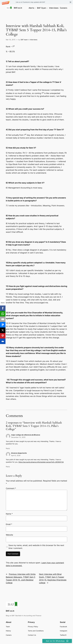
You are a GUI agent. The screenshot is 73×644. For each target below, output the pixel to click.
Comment (11, 488)
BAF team (24, 40)
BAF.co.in (18, 8)
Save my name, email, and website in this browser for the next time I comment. (36, 547)
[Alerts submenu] (35, 8)
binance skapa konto (19, 453)
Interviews (34, 40)
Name (9, 514)
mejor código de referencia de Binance (26, 435)
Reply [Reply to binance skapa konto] (8, 467)
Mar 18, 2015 (11, 40)
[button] (36, 2)
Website (9, 535)
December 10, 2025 (18, 437)
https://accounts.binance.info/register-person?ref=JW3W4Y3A (41, 462)
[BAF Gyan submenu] (47, 8)
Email (9, 524)
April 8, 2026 (16, 455)
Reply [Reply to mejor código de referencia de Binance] (8, 448)
